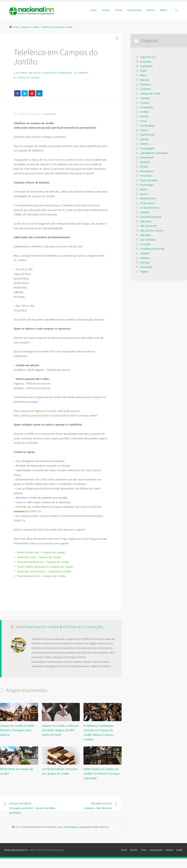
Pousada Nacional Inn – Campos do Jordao (43, 563)
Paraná (144, 167)
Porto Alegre (147, 185)
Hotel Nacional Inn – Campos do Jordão (41, 577)
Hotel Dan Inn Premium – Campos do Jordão (44, 572)
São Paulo (146, 235)
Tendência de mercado (152, 249)
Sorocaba (145, 244)
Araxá (143, 71)
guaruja (144, 139)
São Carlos (146, 221)
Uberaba (145, 262)
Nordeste (145, 162)
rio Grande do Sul (150, 208)
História (151, 10)
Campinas (146, 84)
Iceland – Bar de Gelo (89, 807)
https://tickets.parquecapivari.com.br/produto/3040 (45, 416)
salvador (145, 212)
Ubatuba (145, 253)
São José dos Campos (152, 230)
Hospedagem (147, 148)
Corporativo (147, 107)
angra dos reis (148, 57)
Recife (144, 189)
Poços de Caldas (149, 180)
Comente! (83, 73)
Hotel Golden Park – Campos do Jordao (41, 553)
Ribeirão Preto (148, 198)
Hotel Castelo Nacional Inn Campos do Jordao (45, 567)
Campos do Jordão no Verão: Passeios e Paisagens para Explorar (17, 731)
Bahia (143, 75)
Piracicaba (146, 176)
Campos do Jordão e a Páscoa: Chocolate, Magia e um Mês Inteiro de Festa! (60, 731)
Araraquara (146, 66)
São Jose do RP (148, 226)
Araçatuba (146, 62)
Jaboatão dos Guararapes (154, 153)
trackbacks (70, 836)
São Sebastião (148, 240)
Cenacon (145, 103)
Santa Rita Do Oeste (151, 217)
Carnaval (145, 98)
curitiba (144, 112)
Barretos (145, 80)
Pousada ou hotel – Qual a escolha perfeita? (33, 809)
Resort (144, 194)
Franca (144, 130)
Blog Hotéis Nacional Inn (16, 859)
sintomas (19, 512)
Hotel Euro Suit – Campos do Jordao (39, 558)
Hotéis (163, 10)
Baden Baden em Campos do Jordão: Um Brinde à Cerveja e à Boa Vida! (102, 775)
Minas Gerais (147, 157)
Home (93, 10)
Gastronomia (134, 10)
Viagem (144, 272)
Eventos (106, 10)
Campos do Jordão (28, 78)
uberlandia (146, 267)
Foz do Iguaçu (148, 125)
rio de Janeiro (148, 203)
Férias (119, 10)
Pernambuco (147, 171)
